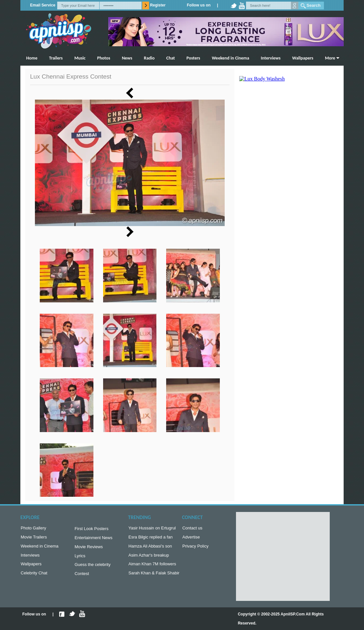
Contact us (192, 529)
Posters (193, 58)
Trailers (56, 58)
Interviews (271, 58)
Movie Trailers (34, 538)
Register (158, 5)
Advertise (191, 538)
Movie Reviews (89, 549)
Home (32, 58)
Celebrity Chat (34, 577)
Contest (82, 577)
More (330, 58)
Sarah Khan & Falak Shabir (154, 577)
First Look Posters (92, 529)
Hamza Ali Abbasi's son (150, 548)
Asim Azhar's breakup (149, 558)
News (127, 58)
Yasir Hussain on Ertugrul (152, 529)
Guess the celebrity (93, 568)
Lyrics (80, 558)
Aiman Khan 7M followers (152, 567)
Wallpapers (303, 58)
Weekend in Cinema (230, 58)
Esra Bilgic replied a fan (150, 538)
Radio (149, 58)
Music (80, 58)
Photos (104, 58)
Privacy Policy (195, 548)
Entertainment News (94, 539)
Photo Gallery (33, 529)
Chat (171, 58)
